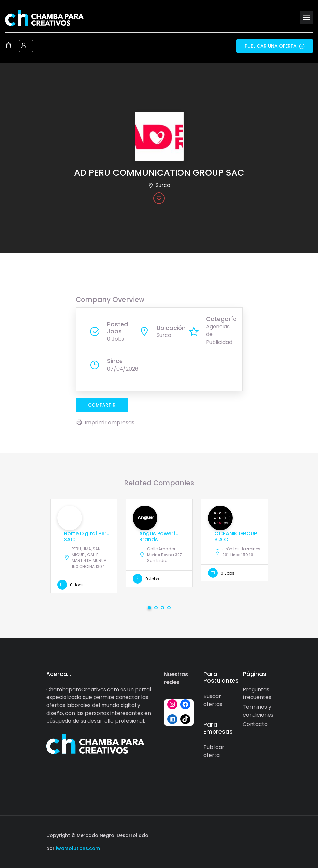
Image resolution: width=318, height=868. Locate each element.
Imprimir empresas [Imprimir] (105, 423)
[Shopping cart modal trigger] (9, 46)
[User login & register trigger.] (24, 46)
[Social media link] (266, 834)
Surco (163, 185)
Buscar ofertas (213, 700)
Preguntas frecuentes (257, 693)
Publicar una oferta (275, 46)
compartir (102, 405)
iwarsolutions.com (77, 848)
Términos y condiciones (258, 711)
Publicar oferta (214, 751)
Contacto (255, 724)
